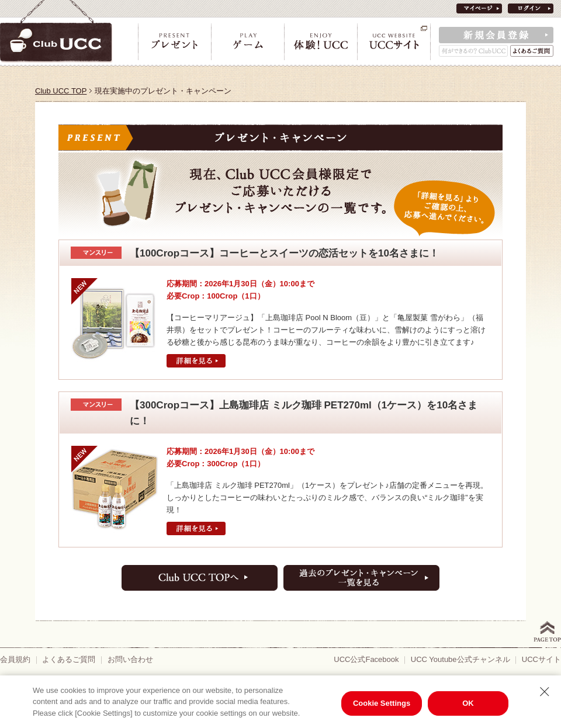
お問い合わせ (130, 659)
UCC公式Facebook (366, 659)
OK (468, 703)
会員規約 (15, 659)
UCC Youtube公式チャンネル (460, 659)
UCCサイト (541, 659)
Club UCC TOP (61, 91)
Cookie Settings (382, 703)
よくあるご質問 (69, 659)
